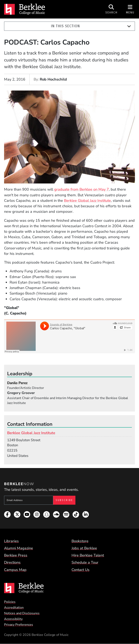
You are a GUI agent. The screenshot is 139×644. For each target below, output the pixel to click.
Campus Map (15, 570)
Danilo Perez (17, 383)
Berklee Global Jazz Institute (87, 201)
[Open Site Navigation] (130, 9)
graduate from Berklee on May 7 (82, 189)
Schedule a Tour (85, 562)
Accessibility (13, 619)
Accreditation (14, 608)
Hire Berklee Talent (88, 555)
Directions (12, 562)
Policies (10, 602)
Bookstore (80, 541)
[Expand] (129, 26)
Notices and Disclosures (22, 613)
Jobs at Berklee (84, 548)
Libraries (11, 541)
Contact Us (81, 570)
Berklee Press (16, 555)
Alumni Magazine (19, 548)
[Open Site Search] (111, 9)
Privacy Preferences (19, 625)
